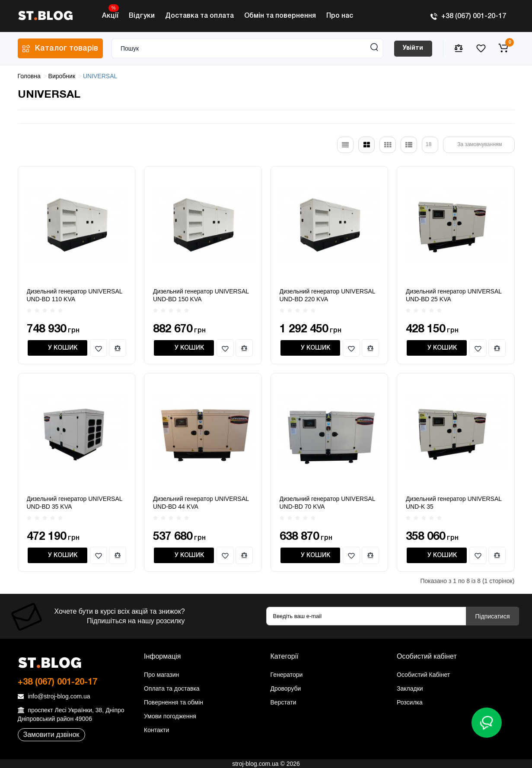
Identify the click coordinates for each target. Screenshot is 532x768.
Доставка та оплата (199, 16)
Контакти (156, 730)
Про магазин (161, 675)
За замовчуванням (479, 144)
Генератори (287, 675)
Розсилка (410, 702)
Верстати (284, 702)
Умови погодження (170, 716)
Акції (110, 14)
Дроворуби (286, 688)
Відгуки (142, 16)
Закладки (410, 688)
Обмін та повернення (280, 16)
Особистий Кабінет (423, 675)
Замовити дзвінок (51, 735)
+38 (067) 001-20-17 (468, 16)
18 (428, 144)
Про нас (340, 16)
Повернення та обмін (174, 702)
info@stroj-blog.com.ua (54, 696)
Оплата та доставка (172, 688)
